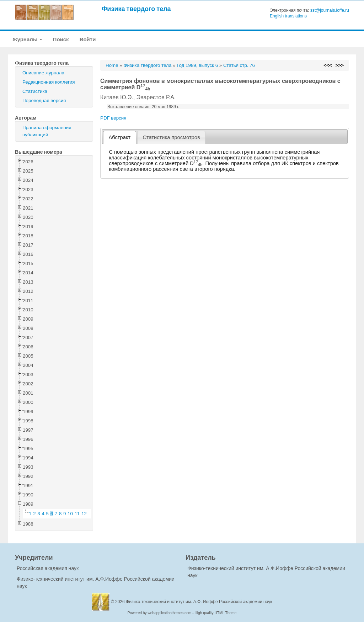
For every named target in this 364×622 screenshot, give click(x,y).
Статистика (35, 91)
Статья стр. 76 (239, 65)
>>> (340, 65)
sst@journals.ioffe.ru (330, 10)
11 (77, 514)
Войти (88, 39)
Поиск (61, 39)
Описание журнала (43, 73)
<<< (328, 65)
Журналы (27, 39)
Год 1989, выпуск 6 (197, 65)
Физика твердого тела (136, 9)
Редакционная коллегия (49, 82)
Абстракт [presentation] (120, 137)
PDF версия (113, 118)
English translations (288, 16)
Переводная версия (44, 101)
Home (112, 65)
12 (84, 514)
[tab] (120, 138)
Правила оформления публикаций (47, 131)
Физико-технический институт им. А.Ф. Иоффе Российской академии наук (199, 602)
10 (70, 514)
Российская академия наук (48, 568)
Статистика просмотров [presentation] (171, 137)
